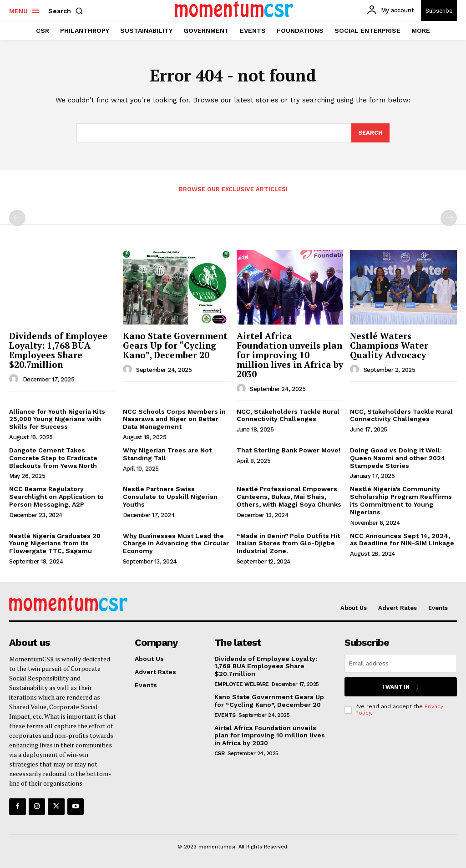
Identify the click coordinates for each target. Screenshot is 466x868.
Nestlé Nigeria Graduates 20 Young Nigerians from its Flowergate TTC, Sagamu (55, 543)
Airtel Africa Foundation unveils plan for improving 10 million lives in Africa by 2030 (290, 355)
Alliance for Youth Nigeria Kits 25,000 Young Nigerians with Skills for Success (57, 419)
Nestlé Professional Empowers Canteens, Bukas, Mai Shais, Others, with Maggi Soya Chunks (289, 497)
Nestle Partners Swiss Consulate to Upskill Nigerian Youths (170, 497)
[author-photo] (15, 379)
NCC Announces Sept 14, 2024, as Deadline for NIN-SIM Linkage (402, 540)
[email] (401, 664)
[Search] (370, 133)
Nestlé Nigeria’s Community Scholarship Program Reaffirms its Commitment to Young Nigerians (401, 500)
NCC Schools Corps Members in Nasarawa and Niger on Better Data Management (174, 419)
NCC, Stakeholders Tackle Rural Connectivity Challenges (288, 415)
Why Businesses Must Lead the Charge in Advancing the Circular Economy (176, 543)
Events (225, 715)
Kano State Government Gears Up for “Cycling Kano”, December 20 (175, 345)
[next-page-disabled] (449, 218)
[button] (67, 11)
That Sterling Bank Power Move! (289, 450)
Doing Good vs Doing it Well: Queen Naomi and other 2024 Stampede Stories (398, 458)
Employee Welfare (242, 684)
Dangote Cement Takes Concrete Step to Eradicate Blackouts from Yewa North (53, 458)
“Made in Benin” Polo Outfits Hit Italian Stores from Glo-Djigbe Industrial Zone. (288, 543)
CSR (220, 753)
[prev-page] (17, 218)
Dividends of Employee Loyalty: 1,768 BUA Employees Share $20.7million (58, 350)
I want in (401, 687)
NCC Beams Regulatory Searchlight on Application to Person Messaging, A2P (56, 497)
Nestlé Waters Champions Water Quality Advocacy (389, 345)
